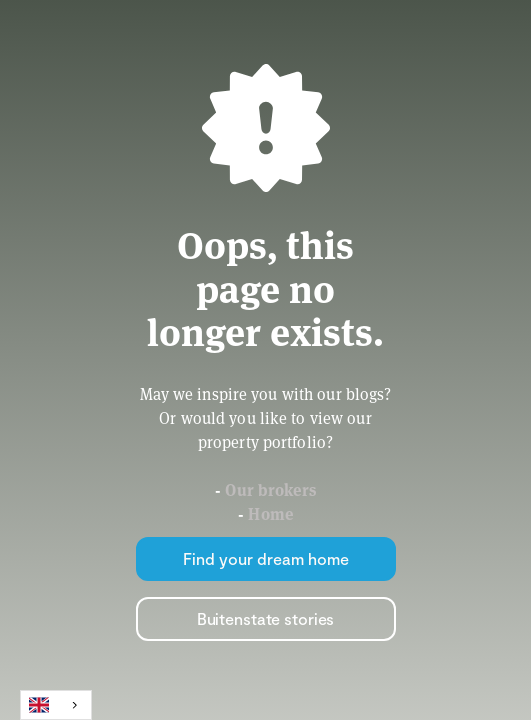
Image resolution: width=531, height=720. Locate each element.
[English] (56, 705)
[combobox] (56, 705)
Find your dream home (266, 558)
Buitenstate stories (266, 618)
